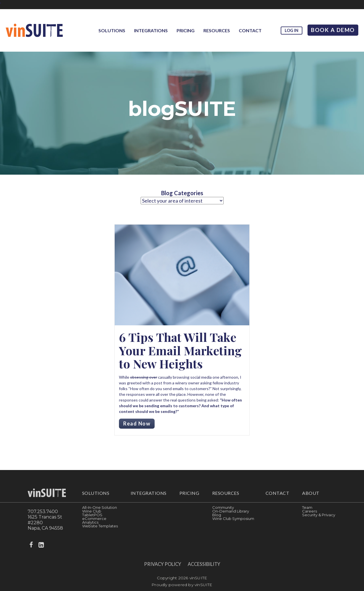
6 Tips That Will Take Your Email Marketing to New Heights (180, 350)
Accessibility (204, 564)
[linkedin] (42, 545)
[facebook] (32, 545)
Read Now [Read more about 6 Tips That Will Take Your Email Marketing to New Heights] (137, 423)
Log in (292, 30)
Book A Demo (333, 30)
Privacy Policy (163, 564)
